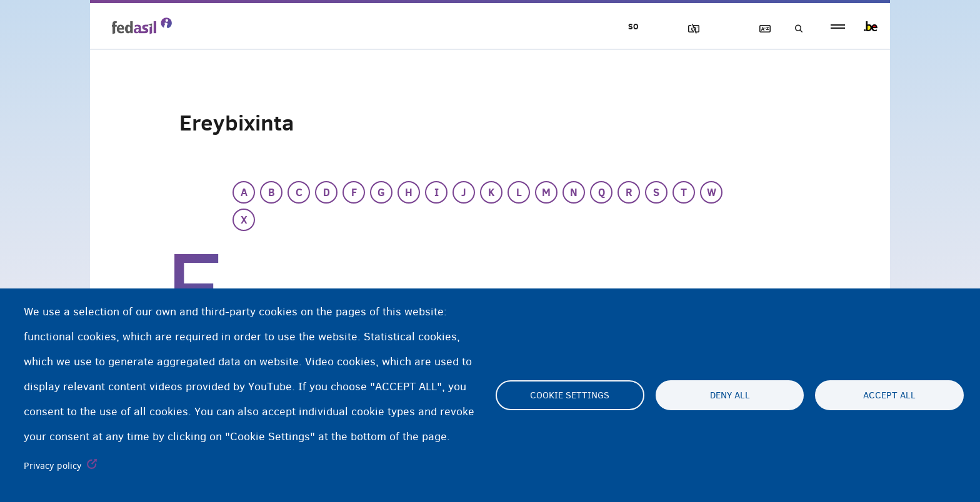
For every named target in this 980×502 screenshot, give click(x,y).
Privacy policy (53, 466)
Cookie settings (570, 395)
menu (838, 27)
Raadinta (795, 29)
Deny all (730, 395)
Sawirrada (688, 29)
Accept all (889, 395)
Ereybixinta (759, 29)
